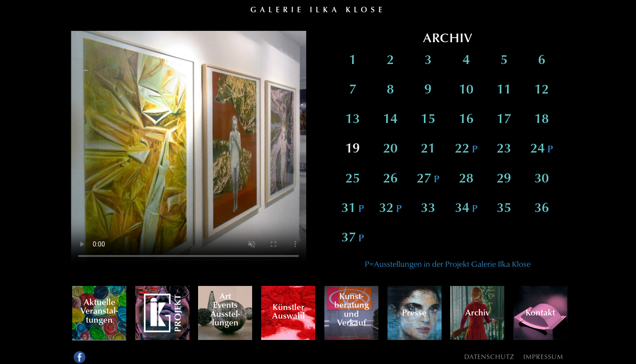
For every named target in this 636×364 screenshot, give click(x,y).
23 (504, 149)
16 (466, 120)
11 (504, 90)
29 (504, 179)
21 (428, 149)
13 (353, 120)
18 (542, 120)
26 (390, 179)
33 (428, 209)
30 (542, 179)
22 (466, 149)
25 (353, 179)
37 (353, 238)
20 (390, 149)
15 (428, 120)
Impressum (543, 357)
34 (466, 209)
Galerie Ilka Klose (318, 9)
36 (542, 209)
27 (428, 179)
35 (504, 209)
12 (542, 90)
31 (353, 209)
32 (390, 209)
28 (466, 179)
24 (542, 149)
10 (466, 90)
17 (504, 120)
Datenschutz (489, 357)
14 (390, 120)
